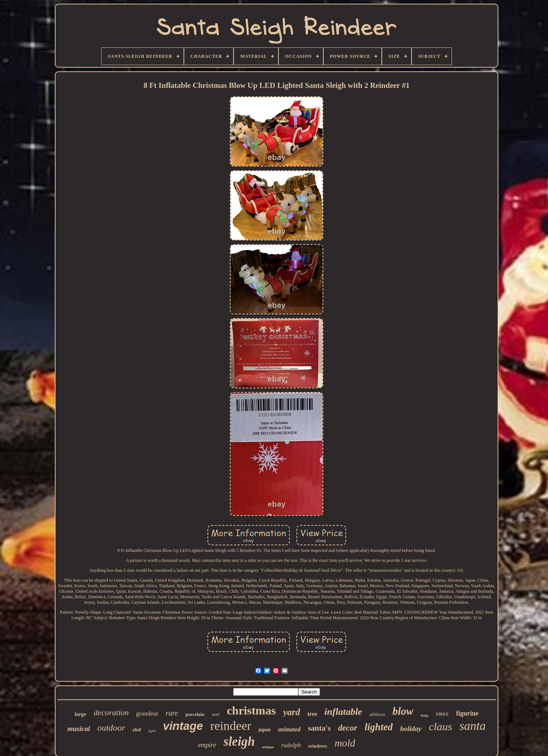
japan (265, 730)
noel (216, 714)
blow (403, 711)
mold (345, 743)
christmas (251, 710)
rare (172, 713)
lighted (379, 727)
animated (289, 729)
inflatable (343, 712)
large (81, 714)
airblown (378, 714)
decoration (111, 712)
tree (312, 714)
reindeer (231, 726)
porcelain (195, 714)
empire (207, 745)
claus (440, 726)
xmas (442, 714)
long (424, 715)
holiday (411, 729)
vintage (183, 726)
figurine (467, 713)
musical (79, 729)
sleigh (239, 741)
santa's (319, 728)
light (152, 731)
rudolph (291, 745)
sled (137, 730)
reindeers (318, 746)
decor (348, 728)
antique (268, 747)
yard (292, 712)
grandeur (147, 714)
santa (473, 726)
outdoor (111, 728)
